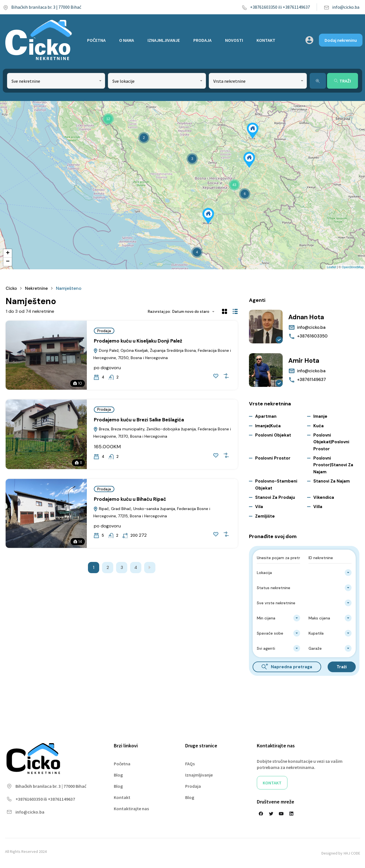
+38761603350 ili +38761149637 (276, 7)
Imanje (320, 416)
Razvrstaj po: (159, 312)
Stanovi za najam (332, 481)
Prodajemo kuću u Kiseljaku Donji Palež (138, 341)
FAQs (190, 764)
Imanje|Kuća (268, 426)
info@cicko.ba (342, 7)
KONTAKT (266, 40)
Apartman (266, 416)
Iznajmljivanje (199, 775)
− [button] (8, 262)
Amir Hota (305, 360)
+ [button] (8, 253)
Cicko (12, 288)
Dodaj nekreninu (341, 40)
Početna (122, 764)
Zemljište (265, 516)
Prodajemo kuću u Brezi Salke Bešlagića (139, 419)
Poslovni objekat (273, 435)
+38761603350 (312, 336)
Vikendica (324, 497)
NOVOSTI (234, 40)
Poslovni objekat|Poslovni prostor (331, 442)
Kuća (318, 426)
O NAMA (127, 40)
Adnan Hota (308, 317)
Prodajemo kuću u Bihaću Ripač (130, 499)
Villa (318, 507)
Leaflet (331, 267)
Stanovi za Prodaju (275, 497)
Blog (118, 775)
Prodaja (104, 331)
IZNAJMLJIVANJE (164, 40)
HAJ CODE (352, 853)
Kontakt (122, 797)
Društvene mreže (276, 802)
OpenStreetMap (353, 267)
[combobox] (56, 81)
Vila (259, 507)
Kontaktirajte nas (131, 809)
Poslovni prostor (273, 458)
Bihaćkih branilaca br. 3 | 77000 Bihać (42, 7)
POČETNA (96, 40)
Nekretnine (38, 288)
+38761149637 (311, 380)
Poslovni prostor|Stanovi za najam (333, 465)
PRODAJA (202, 40)
